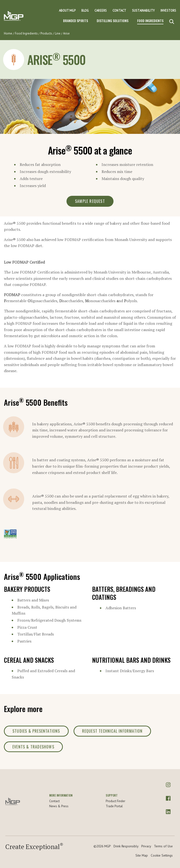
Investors (168, 11)
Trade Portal (114, 806)
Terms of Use (163, 846)
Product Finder (115, 801)
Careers (101, 11)
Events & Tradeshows (33, 747)
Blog (85, 11)
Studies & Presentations (36, 731)
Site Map (142, 855)
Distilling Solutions (113, 21)
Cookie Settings (162, 855)
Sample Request (90, 201)
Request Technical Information (112, 731)
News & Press (59, 806)
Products (46, 33)
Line (58, 33)
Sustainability (143, 11)
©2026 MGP (102, 846)
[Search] (172, 22)
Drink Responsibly (126, 846)
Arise (66, 33)
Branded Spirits (76, 21)
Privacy (146, 846)
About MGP (67, 11)
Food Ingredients (150, 21)
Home (8, 33)
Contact (119, 11)
